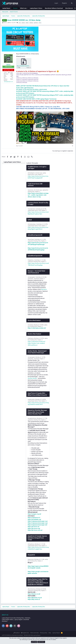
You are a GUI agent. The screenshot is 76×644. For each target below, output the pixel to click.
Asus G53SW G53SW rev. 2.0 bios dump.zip (29, 66)
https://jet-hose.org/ (34, 528)
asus (23, 23)
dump (31, 23)
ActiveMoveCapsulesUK (35, 235)
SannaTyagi (31, 239)
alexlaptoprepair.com (8, 82)
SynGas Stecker (32, 378)
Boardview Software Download (54, 8)
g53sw (36, 23)
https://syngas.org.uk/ (34, 514)
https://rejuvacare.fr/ (34, 518)
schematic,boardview (17, 635)
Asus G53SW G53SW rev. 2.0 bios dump (21, 20)
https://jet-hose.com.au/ (35, 530)
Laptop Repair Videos (36, 8)
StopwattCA (31, 555)
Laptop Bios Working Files (34, 241)
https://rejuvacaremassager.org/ (38, 521)
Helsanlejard (31, 173)
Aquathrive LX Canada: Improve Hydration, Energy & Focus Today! (37, 538)
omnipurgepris (31, 277)
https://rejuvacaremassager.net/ (38, 525)
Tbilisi (12, 79)
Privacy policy (44, 633)
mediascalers (31, 399)
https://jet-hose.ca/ (34, 527)
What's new (23, 8)
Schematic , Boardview (34, 279)
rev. (40, 23)
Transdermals (31, 209)
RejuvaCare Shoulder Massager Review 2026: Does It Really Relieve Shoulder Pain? (37, 412)
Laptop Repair (6, 8)
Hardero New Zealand (34, 334)
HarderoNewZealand (34, 320)
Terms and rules (34, 633)
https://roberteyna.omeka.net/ (37, 328)
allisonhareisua (32, 589)
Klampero (44, 289)
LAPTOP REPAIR (6, 635)
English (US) (25, 633)
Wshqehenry (31, 544)
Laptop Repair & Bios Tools (34, 210)
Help (50, 633)
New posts (5, 12)
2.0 (20, 23)
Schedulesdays (32, 224)
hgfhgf (30, 220)
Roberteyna (31, 338)
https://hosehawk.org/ (34, 519)
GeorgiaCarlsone (32, 418)
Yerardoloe (30, 325)
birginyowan (31, 559)
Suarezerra (31, 190)
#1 (73, 146)
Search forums (14, 12)
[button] (28, 8)
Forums (15, 8)
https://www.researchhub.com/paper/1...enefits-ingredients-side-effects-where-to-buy (38, 195)
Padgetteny (31, 260)
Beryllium (17, 633)
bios (27, 23)
